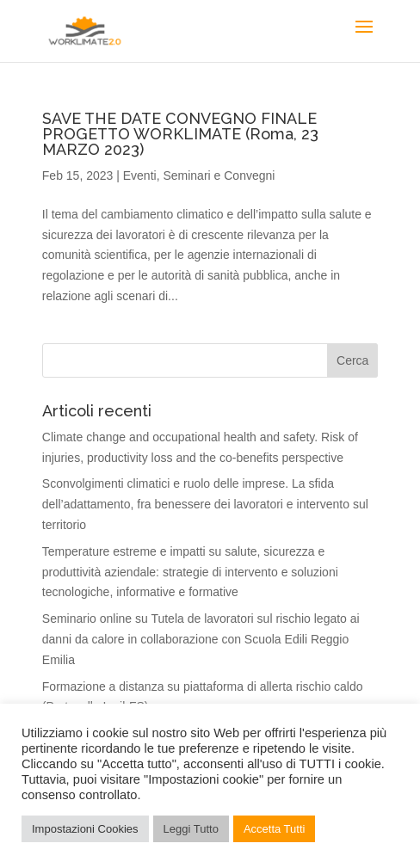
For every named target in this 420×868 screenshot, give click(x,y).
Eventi (140, 175)
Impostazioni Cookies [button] (85, 829)
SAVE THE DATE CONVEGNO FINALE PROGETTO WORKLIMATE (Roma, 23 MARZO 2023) (180, 134)
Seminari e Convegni (219, 175)
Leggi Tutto (191, 829)
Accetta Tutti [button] (275, 829)
